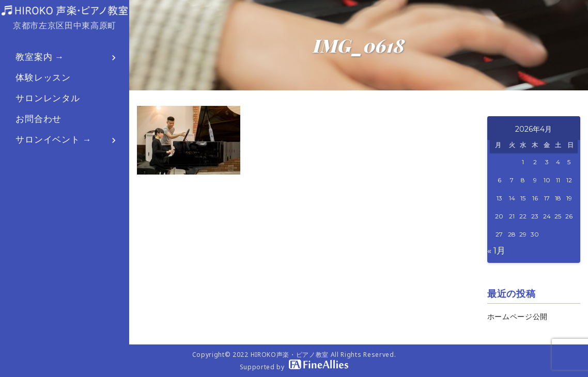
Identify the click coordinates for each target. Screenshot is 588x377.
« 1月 (496, 250)
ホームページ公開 (517, 316)
